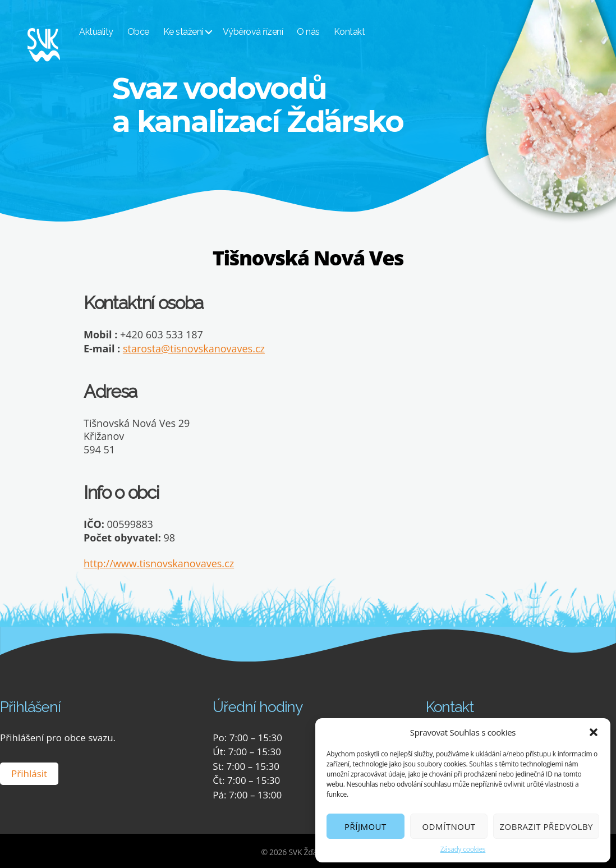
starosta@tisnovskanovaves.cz (194, 348)
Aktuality (109, 32)
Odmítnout (449, 826)
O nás (321, 32)
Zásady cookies (463, 849)
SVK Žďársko (310, 851)
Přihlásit (29, 772)
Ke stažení (196, 32)
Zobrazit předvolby (546, 826)
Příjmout (366, 826)
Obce (151, 32)
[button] (594, 732)
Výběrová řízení (265, 32)
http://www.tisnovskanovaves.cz (159, 562)
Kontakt (362, 32)
